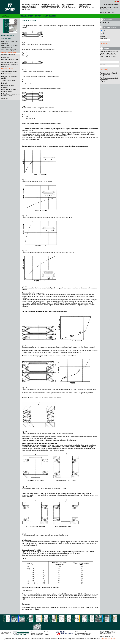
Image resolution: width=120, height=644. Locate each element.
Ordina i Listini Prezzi (108, 12)
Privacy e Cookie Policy (108, 639)
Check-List (105, 23)
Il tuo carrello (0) (7, 17)
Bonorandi (110, 637)
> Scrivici (103, 81)
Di (103, 33)
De (103, 31)
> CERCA (104, 44)
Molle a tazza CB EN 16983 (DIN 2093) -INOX (10, 47)
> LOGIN (104, 70)
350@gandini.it (84, 6)
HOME (4, 15)
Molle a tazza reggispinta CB (10, 50)
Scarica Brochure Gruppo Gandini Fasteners (109, 8)
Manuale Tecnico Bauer (9, 52)
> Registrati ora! (105, 75)
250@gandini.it (66, 6)
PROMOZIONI (7, 39)
